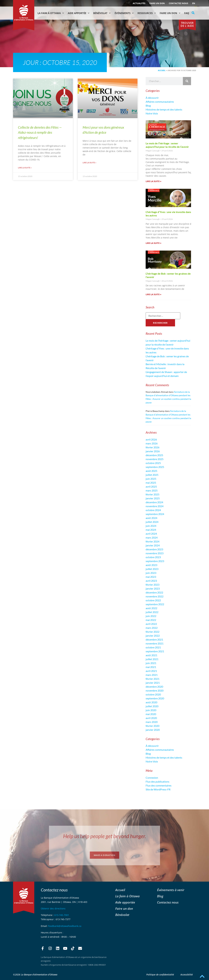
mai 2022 (151, 620)
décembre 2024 (154, 502)
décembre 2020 (154, 687)
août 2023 (151, 565)
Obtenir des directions (53, 908)
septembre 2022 (155, 604)
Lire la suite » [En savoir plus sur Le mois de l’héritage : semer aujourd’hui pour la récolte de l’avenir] (153, 181)
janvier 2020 (153, 730)
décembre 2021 (154, 639)
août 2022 (151, 608)
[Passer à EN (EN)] (194, 3)
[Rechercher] (187, 81)
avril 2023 (151, 581)
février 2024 (153, 541)
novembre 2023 (155, 553)
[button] (193, 13)
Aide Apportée (79, 13)
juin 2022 (151, 616)
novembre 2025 (155, 459)
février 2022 (153, 632)
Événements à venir (171, 890)
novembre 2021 (155, 643)
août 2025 (151, 471)
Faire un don (157, 3)
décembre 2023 (154, 549)
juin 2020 (151, 710)
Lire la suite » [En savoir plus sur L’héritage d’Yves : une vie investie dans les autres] (153, 243)
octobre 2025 (153, 463)
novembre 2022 (155, 596)
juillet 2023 (152, 569)
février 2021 (153, 679)
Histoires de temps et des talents (164, 109)
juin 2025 (151, 479)
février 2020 (153, 726)
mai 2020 (151, 714)
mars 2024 (152, 537)
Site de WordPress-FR (158, 789)
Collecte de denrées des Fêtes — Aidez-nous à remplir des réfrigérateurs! (40, 132)
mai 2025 (151, 483)
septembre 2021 (155, 651)
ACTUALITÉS (139, 3)
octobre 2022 (153, 600)
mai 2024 (151, 530)
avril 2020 (151, 718)
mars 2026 (152, 443)
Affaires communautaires (160, 102)
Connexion (152, 778)
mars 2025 (152, 490)
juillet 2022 (152, 612)
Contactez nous (178, 3)
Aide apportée (125, 902)
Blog (148, 106)
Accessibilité (187, 975)
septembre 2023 (155, 561)
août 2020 (151, 702)
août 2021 (151, 655)
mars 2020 (152, 722)
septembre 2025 (155, 467)
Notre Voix (152, 113)
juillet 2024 (152, 522)
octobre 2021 (153, 647)
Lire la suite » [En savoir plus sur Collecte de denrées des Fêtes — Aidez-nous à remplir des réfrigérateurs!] (25, 168)
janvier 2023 (153, 588)
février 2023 (153, 585)
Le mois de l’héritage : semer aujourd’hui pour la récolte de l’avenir (167, 145)
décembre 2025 (154, 455)
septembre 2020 (155, 698)
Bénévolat (102, 13)
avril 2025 (151, 486)
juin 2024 (151, 526)
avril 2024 (151, 534)
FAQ (187, 13)
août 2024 (151, 518)
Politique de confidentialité (160, 975)
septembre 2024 (155, 514)
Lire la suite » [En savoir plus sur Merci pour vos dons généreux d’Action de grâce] (89, 163)
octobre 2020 (153, 694)
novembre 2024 (155, 506)
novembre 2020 (155, 690)
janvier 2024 (153, 545)
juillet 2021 (152, 659)
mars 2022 (152, 628)
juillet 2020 (152, 706)
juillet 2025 (152, 475)
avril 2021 (151, 671)
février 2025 (153, 494)
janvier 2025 (153, 498)
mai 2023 (151, 577)
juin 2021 (151, 663)
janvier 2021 (153, 683)
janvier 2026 (153, 451)
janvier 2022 (153, 636)
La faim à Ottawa (51, 13)
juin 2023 (151, 573)
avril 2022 (151, 624)
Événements (124, 13)
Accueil (162, 70)
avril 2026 (151, 439)
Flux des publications (157, 781)
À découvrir (152, 98)
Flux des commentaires (159, 785)
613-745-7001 (62, 915)
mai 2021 (151, 667)
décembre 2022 (154, 592)
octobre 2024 (153, 510)
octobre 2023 (153, 557)
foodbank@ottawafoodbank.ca (65, 926)
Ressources (147, 13)
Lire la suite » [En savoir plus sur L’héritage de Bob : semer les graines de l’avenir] (153, 294)
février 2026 (153, 447)
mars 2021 (152, 675)
